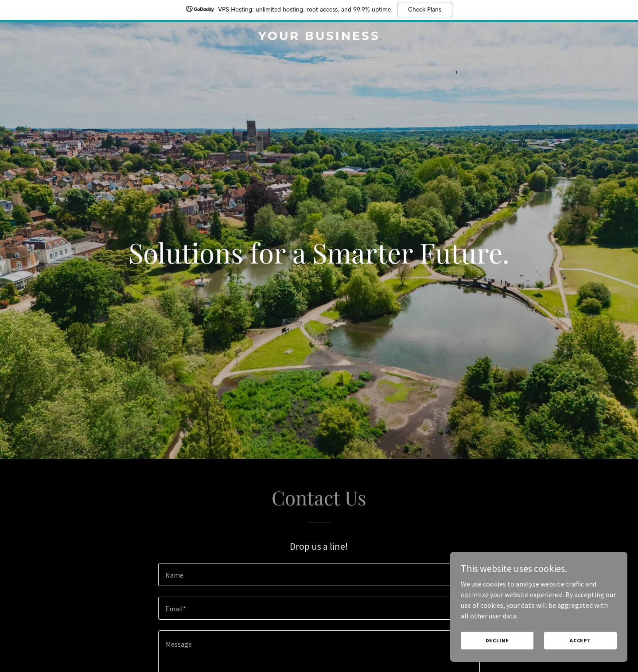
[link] (319, 37)
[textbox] (319, 575)
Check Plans (425, 10)
